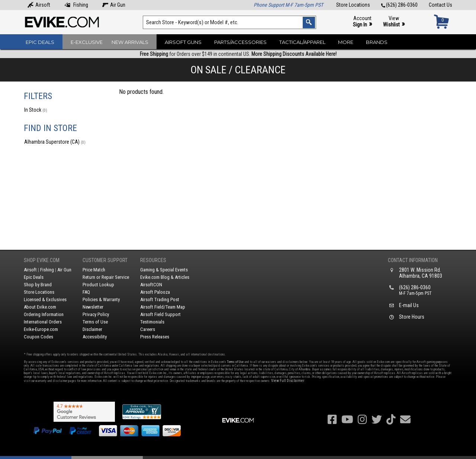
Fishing (76, 5)
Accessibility (95, 337)
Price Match (94, 270)
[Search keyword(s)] (229, 22)
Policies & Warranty (101, 299)
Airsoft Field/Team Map (163, 307)
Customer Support (105, 260)
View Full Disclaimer (288, 381)
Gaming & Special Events (164, 270)
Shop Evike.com (42, 260)
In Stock (36, 110)
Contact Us (440, 5)
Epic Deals (40, 42)
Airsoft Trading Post (160, 299)
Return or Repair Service (106, 277)
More (346, 42)
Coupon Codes (38, 337)
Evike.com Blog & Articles (165, 277)
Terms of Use (95, 322)
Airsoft (39, 5)
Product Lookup (98, 285)
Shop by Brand (38, 285)
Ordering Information (44, 314)
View (394, 22)
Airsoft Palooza (155, 292)
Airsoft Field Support (160, 314)
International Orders (43, 322)
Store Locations (353, 5)
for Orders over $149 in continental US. (238, 54)
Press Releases (155, 337)
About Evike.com (40, 307)
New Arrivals (130, 42)
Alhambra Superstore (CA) (55, 142)
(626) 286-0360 (399, 5)
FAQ (86, 292)
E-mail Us (409, 305)
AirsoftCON (151, 285)
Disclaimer (92, 329)
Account (362, 22)
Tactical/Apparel (302, 42)
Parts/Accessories (240, 42)
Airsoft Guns (183, 42)
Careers (148, 329)
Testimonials (152, 322)
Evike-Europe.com (41, 329)
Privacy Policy (96, 314)
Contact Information (413, 260)
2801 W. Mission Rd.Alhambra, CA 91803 (421, 273)
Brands (377, 42)
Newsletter (93, 307)
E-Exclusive (87, 42)
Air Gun (114, 5)
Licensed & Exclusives (45, 299)
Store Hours (412, 317)
